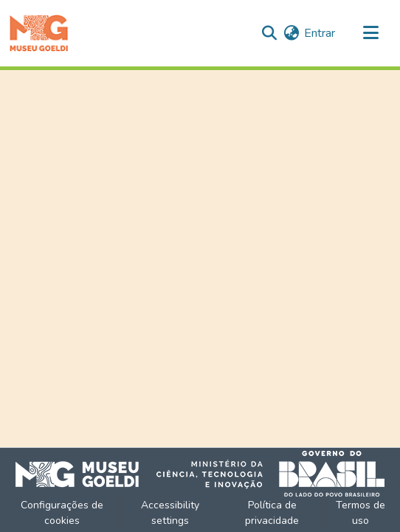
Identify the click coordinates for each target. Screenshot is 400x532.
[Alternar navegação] (370, 33)
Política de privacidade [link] (272, 513)
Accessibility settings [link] (170, 513)
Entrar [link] (320, 33)
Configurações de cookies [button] (62, 513)
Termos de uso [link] (361, 513)
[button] (39, 33)
